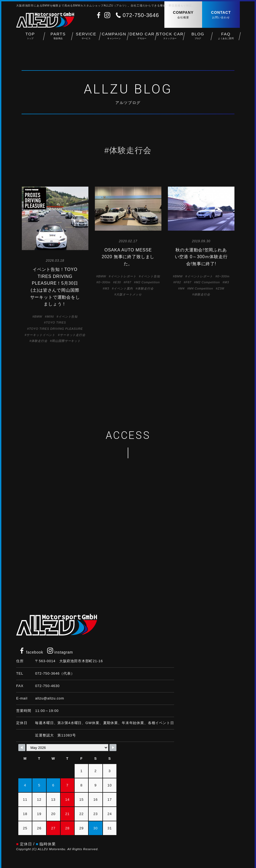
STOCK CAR (170, 38)
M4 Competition (201, 288)
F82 (178, 282)
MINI (50, 317)
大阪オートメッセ (129, 294)
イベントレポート (124, 276)
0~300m (104, 282)
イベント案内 (123, 288)
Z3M (221, 288)
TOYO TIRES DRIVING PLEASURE (56, 329)
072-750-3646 (141, 15)
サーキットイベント (41, 335)
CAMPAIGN (114, 38)
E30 (118, 282)
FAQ (226, 38)
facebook (31, 652)
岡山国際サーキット (66, 341)
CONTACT (221, 15)
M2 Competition (148, 282)
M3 (107, 288)
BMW (38, 317)
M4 (182, 288)
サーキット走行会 (73, 335)
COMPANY (183, 15)
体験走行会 (39, 341)
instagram (60, 652)
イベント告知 (68, 317)
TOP (30, 38)
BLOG (198, 38)
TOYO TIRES (56, 322)
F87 (128, 282)
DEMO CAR (142, 38)
